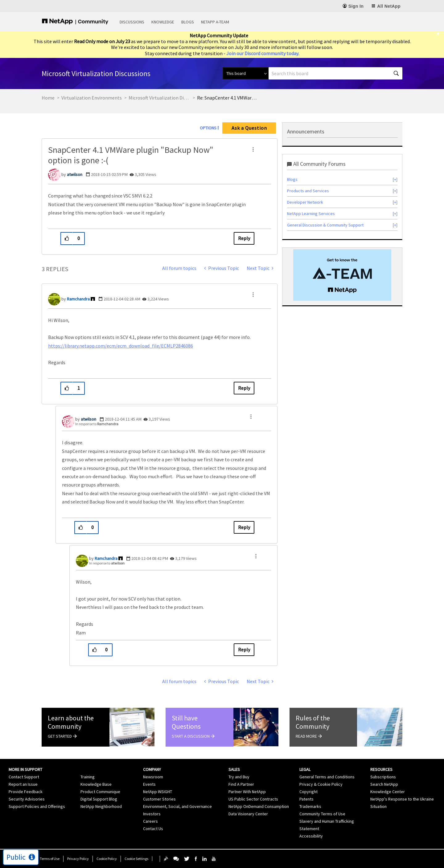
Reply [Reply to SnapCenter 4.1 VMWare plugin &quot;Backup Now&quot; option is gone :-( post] (244, 238)
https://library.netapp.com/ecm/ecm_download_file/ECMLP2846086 (121, 346)
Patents (306, 799)
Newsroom (153, 777)
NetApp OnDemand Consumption (259, 806)
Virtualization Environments (92, 98)
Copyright (308, 792)
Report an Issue (23, 784)
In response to (97, 424)
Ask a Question (249, 128)
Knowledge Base (96, 784)
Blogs (188, 22)
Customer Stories (159, 799)
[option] (342, 275)
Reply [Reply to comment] (244, 388)
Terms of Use (50, 859)
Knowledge (163, 22)
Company (152, 769)
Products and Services (308, 191)
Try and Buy (239, 777)
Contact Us (153, 829)
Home (48, 98)
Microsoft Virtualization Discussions (159, 98)
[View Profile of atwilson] (75, 174)
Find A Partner (241, 784)
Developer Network (305, 202)
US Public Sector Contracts (253, 799)
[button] (253, 149)
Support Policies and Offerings (37, 806)
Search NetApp (384, 784)
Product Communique (100, 792)
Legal (305, 769)
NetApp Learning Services (311, 214)
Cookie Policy (107, 859)
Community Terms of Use (322, 814)
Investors (152, 814)
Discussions (132, 22)
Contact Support (24, 777)
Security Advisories (27, 799)
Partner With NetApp (247, 792)
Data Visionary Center (248, 814)
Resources (381, 769)
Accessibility (311, 836)
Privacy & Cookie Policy (321, 784)
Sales (234, 769)
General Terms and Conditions (327, 777)
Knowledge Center (388, 792)
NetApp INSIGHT (158, 792)
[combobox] (335, 73)
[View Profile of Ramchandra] (78, 299)
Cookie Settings (136, 859)
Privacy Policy (78, 859)
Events (149, 784)
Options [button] (208, 128)
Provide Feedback (26, 792)
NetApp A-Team (215, 22)
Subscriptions (383, 777)
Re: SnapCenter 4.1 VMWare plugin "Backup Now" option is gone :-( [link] (228, 98)
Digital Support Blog (99, 799)
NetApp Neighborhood (101, 806)
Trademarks (310, 806)
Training (88, 777)
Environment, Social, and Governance (177, 806)
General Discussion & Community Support (325, 225)
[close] (440, 34)
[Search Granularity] (246, 73)
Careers (150, 821)
